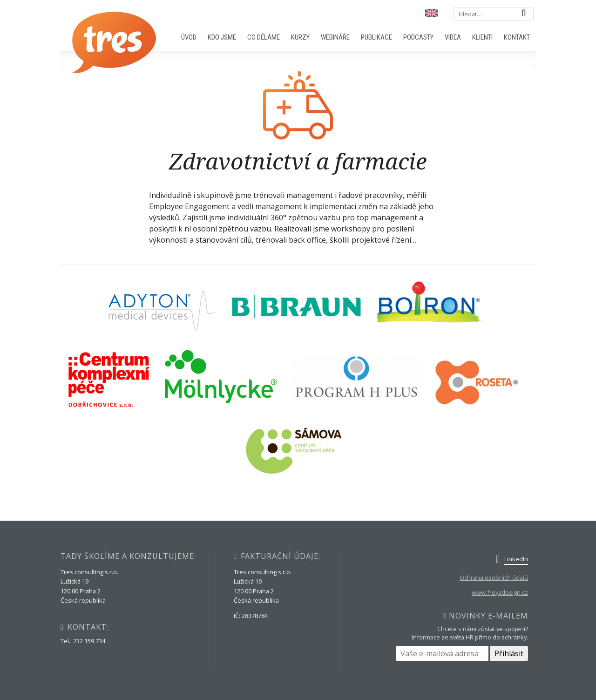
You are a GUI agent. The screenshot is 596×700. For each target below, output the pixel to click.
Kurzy (300, 37)
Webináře (335, 37)
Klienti (482, 37)
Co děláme (264, 37)
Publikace (376, 37)
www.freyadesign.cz (500, 592)
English (431, 14)
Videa (453, 37)
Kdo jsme (222, 37)
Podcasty (418, 37)
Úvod (189, 37)
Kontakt (517, 37)
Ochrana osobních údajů (494, 578)
